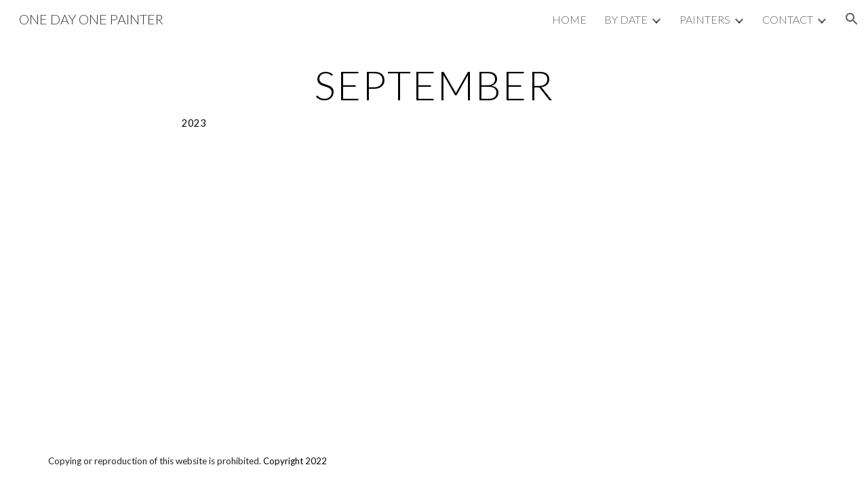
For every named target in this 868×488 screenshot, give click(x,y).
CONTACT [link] (788, 19)
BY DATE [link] (626, 19)
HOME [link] (569, 19)
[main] (434, 97)
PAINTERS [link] (705, 19)
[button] (852, 19)
